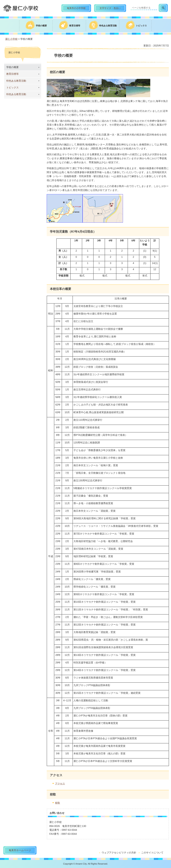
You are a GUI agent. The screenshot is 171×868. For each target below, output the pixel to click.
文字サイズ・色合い (110, 8)
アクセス (60, 784)
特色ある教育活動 (16, 81)
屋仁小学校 (11, 39)
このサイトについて (152, 853)
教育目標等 (12, 74)
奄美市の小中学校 (76, 8)
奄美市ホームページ (20, 850)
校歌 (58, 803)
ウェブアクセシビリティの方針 (119, 853)
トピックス (12, 88)
